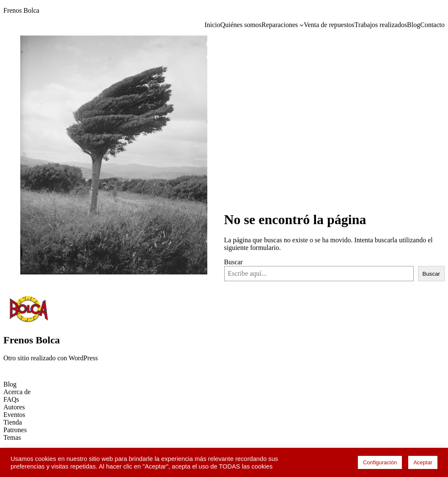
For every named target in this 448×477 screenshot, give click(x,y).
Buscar (234, 262)
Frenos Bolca (21, 10)
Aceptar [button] (423, 462)
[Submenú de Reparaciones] (302, 25)
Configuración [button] (380, 462)
